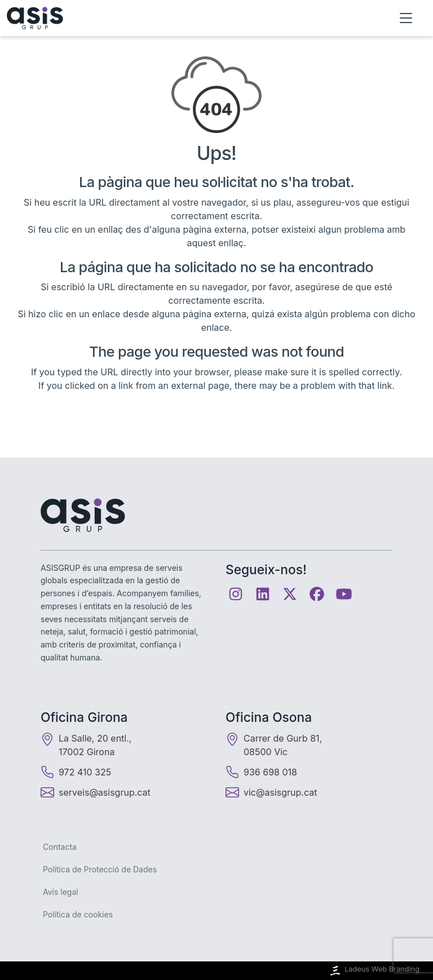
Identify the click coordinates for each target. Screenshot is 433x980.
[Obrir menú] (406, 18)
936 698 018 (261, 772)
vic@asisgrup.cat (280, 792)
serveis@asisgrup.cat (105, 792)
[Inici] (35, 18)
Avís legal (61, 892)
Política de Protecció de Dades (100, 869)
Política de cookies (78, 914)
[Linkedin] (263, 594)
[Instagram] (236, 594)
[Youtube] (344, 594)
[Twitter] (290, 594)
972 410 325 (76, 772)
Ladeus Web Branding (374, 971)
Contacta (60, 847)
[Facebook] (317, 594)
